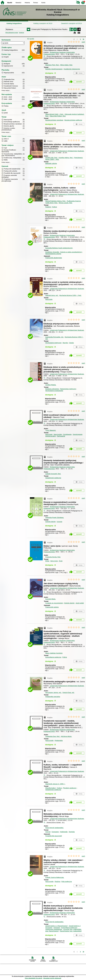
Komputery (55, 832)
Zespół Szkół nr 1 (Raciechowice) (57, 926)
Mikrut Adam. (66, 65)
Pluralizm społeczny (70, 788)
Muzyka (65, 343)
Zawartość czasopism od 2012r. (72, 23)
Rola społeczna (67, 882)
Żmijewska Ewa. (53, 736)
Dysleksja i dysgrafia (52, 252)
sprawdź (79, 82)
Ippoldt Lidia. (52, 158)
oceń (83, 42)
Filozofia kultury (51, 788)
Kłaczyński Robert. (58, 116)
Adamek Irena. (52, 295)
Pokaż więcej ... (6, 91)
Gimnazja (57, 928)
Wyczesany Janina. (54, 693)
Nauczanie (49, 299)
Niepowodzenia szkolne (53, 254)
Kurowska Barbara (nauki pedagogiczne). (59, 248)
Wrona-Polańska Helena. (56, 201)
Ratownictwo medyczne (68, 389)
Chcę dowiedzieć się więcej (34, 978)
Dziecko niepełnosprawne (54, 69)
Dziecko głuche (51, 522)
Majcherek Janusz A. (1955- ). (55, 784)
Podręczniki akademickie (54, 258)
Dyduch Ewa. (68, 693)
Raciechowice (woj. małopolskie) (71, 931)
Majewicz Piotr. (52, 65)
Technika (72, 832)
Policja (65, 657)
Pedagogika (59, 741)
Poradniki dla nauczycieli (54, 836)
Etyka (47, 561)
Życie (61, 561)
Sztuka (71, 343)
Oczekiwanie (67, 434)
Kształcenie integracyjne (72, 69)
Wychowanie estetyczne (53, 343)
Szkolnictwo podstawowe (54, 929)
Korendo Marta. (51, 599)
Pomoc (36, 3)
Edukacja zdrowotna (52, 389)
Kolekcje (21, 33)
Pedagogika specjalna (53, 697)
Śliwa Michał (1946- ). (55, 114)
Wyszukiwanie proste (12, 33)
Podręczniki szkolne (52, 607)
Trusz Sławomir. (51, 430)
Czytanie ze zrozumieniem (54, 603)
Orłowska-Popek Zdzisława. (55, 518)
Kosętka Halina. (66, 158)
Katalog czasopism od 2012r (43, 23)
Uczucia (59, 522)
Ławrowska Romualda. (55, 337)
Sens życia (54, 561)
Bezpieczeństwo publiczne (73, 120)
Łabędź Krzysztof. (53, 474)
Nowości (18, 3)
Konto (43, 3)
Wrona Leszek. (66, 203)
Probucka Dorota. (53, 557)
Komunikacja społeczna (53, 657)
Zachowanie (61, 436)
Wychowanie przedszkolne (54, 391)
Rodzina (48, 207)
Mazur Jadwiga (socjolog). (54, 653)
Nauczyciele (58, 434)
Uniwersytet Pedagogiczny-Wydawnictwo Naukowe (67, 151)
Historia (27, 3)
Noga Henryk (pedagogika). (55, 828)
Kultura (54, 207)
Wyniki (10, 3)
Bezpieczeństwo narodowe (54, 120)
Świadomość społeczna (53, 478)
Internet (48, 832)
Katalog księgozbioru (14, 23)
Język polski (80, 603)
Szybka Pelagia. (51, 385)
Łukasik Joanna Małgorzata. (55, 877)
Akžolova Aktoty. (66, 736)
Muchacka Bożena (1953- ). (70, 295)
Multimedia (64, 832)
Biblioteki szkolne (51, 163)
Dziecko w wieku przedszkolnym (71, 252)
